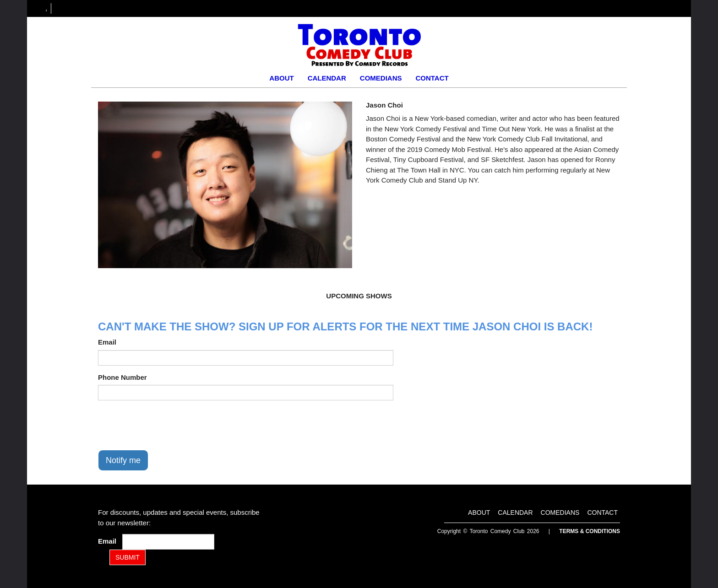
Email (107, 342)
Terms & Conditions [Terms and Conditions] (590, 531)
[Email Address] (168, 542)
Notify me (123, 460)
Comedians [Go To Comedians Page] (381, 78)
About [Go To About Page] (281, 78)
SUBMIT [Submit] (128, 557)
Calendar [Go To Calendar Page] (327, 78)
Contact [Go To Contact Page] (432, 78)
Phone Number (122, 377)
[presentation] (168, 425)
